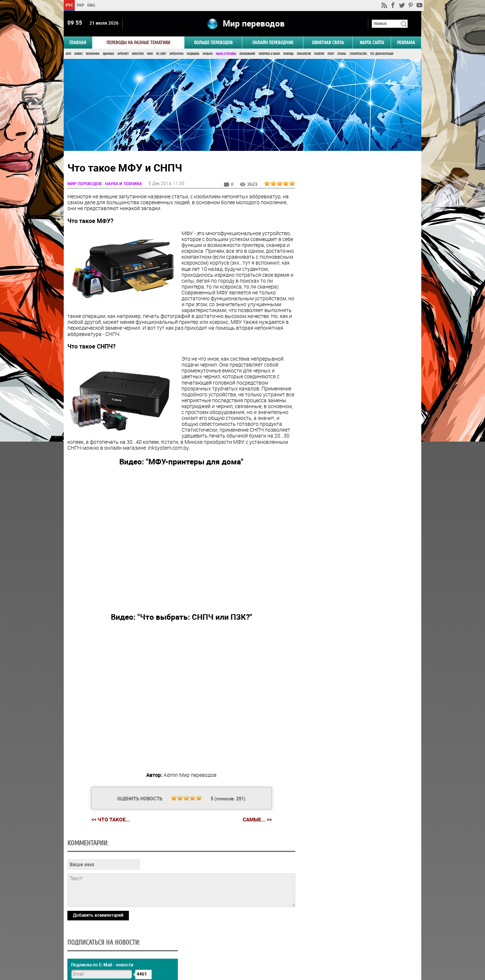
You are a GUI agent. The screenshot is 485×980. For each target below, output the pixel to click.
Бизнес (78, 54)
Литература (176, 54)
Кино (150, 54)
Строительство (358, 54)
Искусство (138, 54)
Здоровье (108, 54)
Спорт (331, 54)
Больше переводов (213, 43)
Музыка (208, 54)
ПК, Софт (161, 54)
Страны (342, 54)
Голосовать (359, 365)
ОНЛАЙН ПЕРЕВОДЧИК (273, 43)
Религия (319, 54)
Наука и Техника (226, 54)
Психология (304, 54)
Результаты (359, 377)
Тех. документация (382, 54)
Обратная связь (328, 43)
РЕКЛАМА (406, 43)
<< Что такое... (110, 820)
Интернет (123, 54)
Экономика (93, 54)
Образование (247, 54)
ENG (91, 5)
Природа (288, 54)
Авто (68, 54)
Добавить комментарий (98, 916)
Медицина (193, 54)
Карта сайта (372, 43)
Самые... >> (256, 820)
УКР (80, 5)
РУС (69, 5)
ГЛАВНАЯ (78, 43)
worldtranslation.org (349, 942)
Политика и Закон (269, 54)
